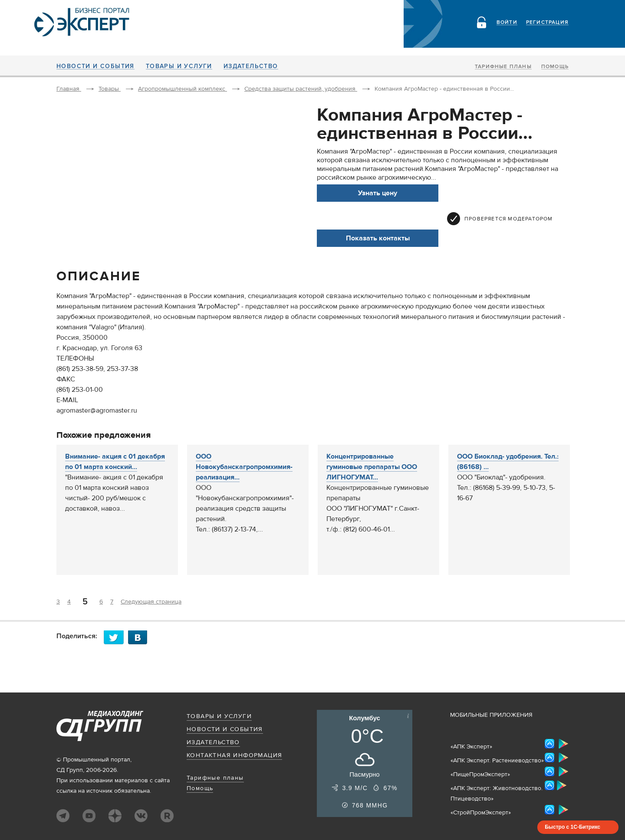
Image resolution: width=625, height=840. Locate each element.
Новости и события (95, 66)
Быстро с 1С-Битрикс (572, 827)
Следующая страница (151, 602)
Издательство (251, 66)
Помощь (555, 67)
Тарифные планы (503, 67)
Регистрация (547, 23)
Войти (507, 23)
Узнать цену (378, 193)
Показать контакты (378, 238)
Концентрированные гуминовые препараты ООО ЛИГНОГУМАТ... (372, 467)
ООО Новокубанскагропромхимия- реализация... (244, 467)
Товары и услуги (179, 66)
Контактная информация (234, 755)
